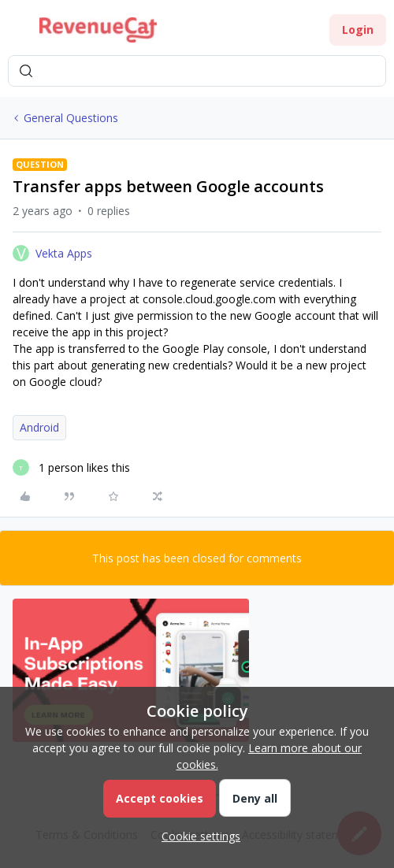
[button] (17, 33)
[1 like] (71, 467)
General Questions (71, 118)
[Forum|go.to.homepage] (98, 30)
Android (39, 427)
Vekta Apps (64, 253)
